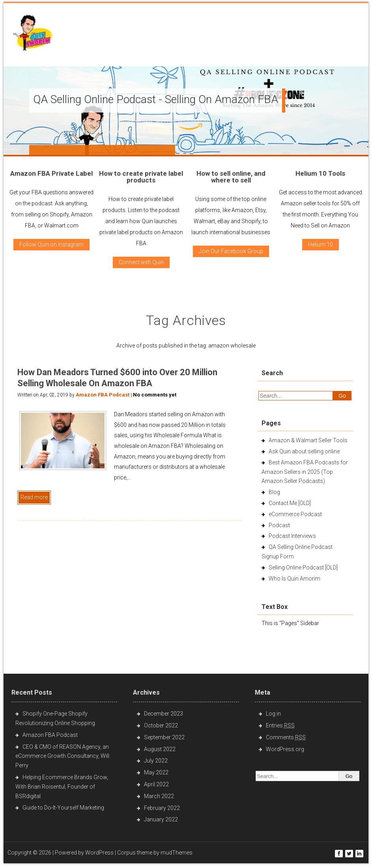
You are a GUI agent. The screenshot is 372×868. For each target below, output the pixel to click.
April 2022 (156, 784)
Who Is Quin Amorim (294, 579)
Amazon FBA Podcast (103, 395)
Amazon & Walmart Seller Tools (308, 440)
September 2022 (164, 737)
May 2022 (156, 772)
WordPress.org (285, 749)
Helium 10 (321, 244)
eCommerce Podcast (295, 514)
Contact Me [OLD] (290, 503)
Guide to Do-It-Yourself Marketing (64, 808)
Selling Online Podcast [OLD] (303, 567)
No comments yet (155, 395)
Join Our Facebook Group (231, 251)
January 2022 (161, 819)
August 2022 (160, 749)
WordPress (99, 853)
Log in (273, 714)
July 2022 (156, 761)
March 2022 (159, 796)
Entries (280, 725)
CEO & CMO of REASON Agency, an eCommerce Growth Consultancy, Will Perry (62, 756)
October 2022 (161, 725)
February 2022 (162, 808)
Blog (274, 492)
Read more (34, 497)
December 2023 (164, 714)
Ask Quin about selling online (304, 451)
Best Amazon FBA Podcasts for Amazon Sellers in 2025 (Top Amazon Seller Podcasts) (305, 472)
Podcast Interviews (292, 536)
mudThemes (177, 853)
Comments (286, 737)
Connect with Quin (141, 262)
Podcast (279, 525)
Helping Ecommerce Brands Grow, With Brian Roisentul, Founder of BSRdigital (62, 787)
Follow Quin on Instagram (51, 244)
